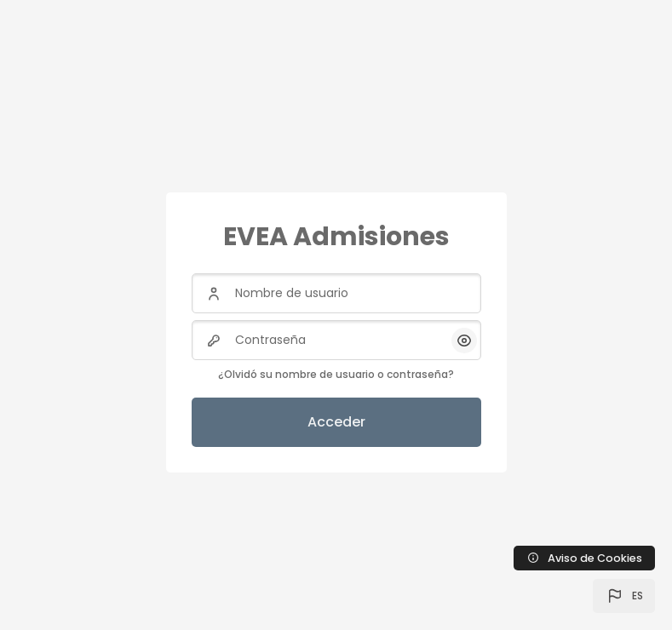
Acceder (336, 422)
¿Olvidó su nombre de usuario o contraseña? (336, 374)
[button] (624, 596)
